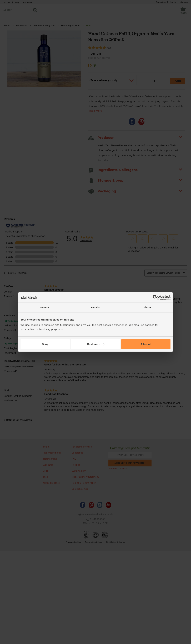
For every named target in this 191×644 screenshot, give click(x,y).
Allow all (146, 344)
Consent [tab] (44, 307)
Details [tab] (95, 307)
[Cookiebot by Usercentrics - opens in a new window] (155, 297)
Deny (45, 344)
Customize (96, 344)
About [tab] (147, 307)
